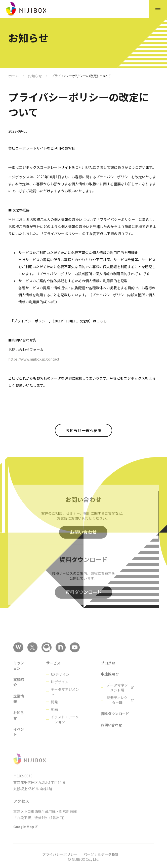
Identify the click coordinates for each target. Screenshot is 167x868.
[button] (158, 9)
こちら (102, 321)
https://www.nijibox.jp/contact (34, 359)
